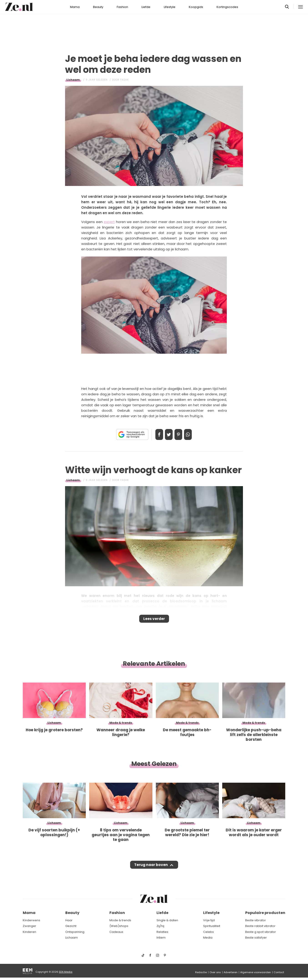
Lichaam (73, 80)
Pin (180, 434)
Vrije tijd (209, 920)
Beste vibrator (256, 920)
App (193, 434)
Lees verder (154, 620)
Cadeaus (116, 932)
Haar (69, 920)
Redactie (201, 972)
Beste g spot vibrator (261, 932)
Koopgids (196, 7)
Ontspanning (75, 932)
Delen (154, 434)
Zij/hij (160, 926)
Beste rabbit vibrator (260, 926)
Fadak (125, 80)
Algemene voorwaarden (256, 972)
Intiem (161, 938)
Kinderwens (32, 920)
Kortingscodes (227, 7)
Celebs (208, 932)
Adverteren (231, 972)
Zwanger (29, 926)
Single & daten (167, 920)
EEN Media (66, 972)
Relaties (162, 932)
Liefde (146, 7)
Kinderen (29, 932)
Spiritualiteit (212, 926)
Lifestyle (170, 7)
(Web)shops (119, 926)
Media (208, 938)
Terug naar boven (151, 869)
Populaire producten (265, 913)
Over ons (215, 972)
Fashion (122, 7)
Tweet (167, 434)
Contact (279, 972)
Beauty (98, 7)
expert (109, 222)
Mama (75, 7)
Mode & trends (120, 920)
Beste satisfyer (256, 938)
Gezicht (71, 926)
